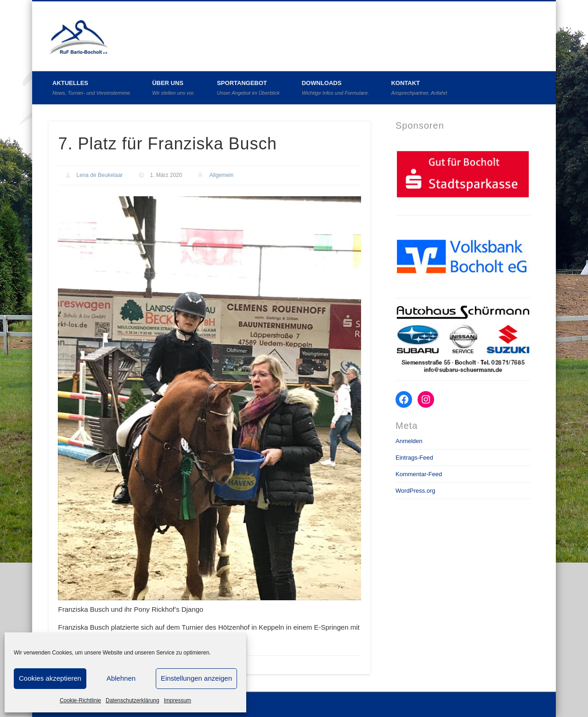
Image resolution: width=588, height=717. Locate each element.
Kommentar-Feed (419, 474)
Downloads (336, 88)
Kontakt (419, 88)
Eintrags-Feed (414, 458)
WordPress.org (415, 491)
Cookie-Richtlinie (80, 700)
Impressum (178, 700)
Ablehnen (121, 678)
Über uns (173, 88)
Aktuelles (91, 88)
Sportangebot (248, 88)
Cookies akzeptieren (50, 678)
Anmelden (409, 441)
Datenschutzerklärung (133, 700)
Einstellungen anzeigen (196, 678)
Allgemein (222, 175)
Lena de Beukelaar (99, 175)
